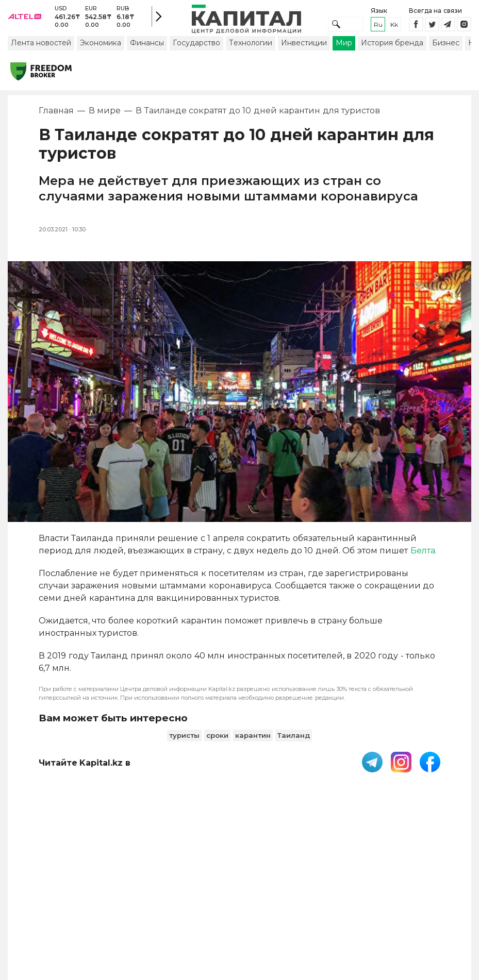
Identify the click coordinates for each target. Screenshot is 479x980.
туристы (184, 746)
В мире (105, 121)
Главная (56, 121)
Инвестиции (304, 53)
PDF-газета (152, 895)
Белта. (424, 561)
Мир (344, 53)
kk (394, 30)
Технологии (251, 53)
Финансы (147, 53)
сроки (217, 746)
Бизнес (446, 53)
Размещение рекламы (361, 895)
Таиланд (294, 746)
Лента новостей (41, 53)
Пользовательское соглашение (220, 895)
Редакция (431, 890)
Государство (196, 53)
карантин (253, 746)
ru (378, 30)
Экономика (101, 53)
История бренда (392, 53)
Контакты (305, 890)
